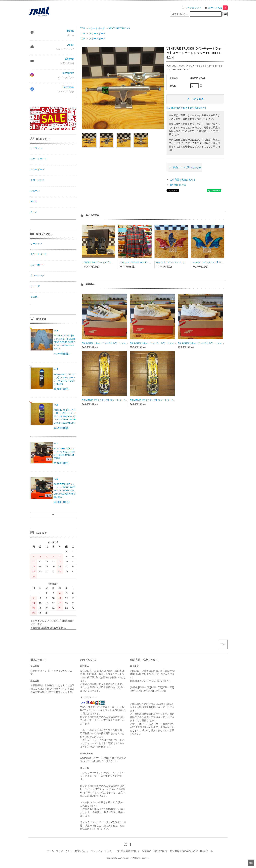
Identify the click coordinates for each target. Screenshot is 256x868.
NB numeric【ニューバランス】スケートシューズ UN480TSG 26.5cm (164, 343)
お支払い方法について (128, 851)
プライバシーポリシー (103, 851)
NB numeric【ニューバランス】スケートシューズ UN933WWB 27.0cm (212, 343)
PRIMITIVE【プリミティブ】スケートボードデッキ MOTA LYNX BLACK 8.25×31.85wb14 (173, 400)
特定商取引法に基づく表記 (184, 851)
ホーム (50, 851)
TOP (83, 28)
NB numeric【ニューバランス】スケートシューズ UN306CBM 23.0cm (116, 343)
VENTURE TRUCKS (119, 28)
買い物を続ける (178, 185)
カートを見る (218, 8)
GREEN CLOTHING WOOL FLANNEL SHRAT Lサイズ (146, 262)
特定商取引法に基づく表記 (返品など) (186, 108)
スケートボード (97, 28)
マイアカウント (193, 8)
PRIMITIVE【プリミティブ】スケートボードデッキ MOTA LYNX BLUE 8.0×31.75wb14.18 (126, 400)
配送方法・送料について (155, 851)
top (251, 863)
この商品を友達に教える (183, 180)
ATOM (210, 851)
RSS (203, 851)
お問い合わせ (82, 851)
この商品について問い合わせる (185, 167)
